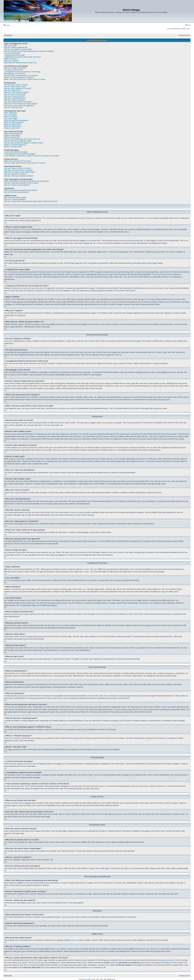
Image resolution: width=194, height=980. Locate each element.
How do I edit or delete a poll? (15, 94)
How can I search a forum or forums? (18, 168)
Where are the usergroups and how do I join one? (22, 139)
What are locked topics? (13, 126)
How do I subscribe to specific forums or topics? (22, 183)
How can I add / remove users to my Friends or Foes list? (25, 163)
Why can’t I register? (12, 61)
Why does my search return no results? (18, 170)
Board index (8, 35)
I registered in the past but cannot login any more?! (23, 57)
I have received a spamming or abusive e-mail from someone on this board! (32, 156)
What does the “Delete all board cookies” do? (21, 63)
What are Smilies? (11, 117)
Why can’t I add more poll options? (17, 92)
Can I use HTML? (11, 115)
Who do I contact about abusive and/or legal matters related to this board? (31, 201)
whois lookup (167, 960)
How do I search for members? (15, 174)
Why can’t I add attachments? (15, 98)
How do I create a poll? (13, 90)
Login (7, 25)
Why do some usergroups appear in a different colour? (24, 143)
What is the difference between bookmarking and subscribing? (27, 181)
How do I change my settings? (15, 68)
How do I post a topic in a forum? (16, 85)
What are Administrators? (13, 133)
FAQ (188, 25)
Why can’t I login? (11, 46)
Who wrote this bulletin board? (15, 197)
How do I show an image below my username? (21, 76)
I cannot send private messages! (16, 152)
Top (5, 223)
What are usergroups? (12, 137)
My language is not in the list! (15, 74)
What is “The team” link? (13, 147)
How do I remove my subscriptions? (17, 185)
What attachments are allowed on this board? (21, 190)
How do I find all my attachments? (16, 192)
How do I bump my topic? (13, 108)
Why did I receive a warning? (15, 100)
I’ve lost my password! (12, 53)
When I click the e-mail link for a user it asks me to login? (25, 79)
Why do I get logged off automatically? (18, 49)
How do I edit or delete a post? (15, 87)
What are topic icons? (12, 128)
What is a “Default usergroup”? (15, 145)
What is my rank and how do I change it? (19, 77)
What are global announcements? (16, 120)
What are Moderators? (12, 135)
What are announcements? (14, 122)
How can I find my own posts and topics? (19, 176)
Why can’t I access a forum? (15, 96)
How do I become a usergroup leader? (18, 141)
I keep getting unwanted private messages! (20, 154)
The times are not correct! (14, 70)
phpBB (88, 979)
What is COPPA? (10, 59)
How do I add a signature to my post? (18, 88)
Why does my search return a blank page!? (20, 172)
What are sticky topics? (13, 124)
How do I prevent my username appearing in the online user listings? (29, 51)
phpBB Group (69, 940)
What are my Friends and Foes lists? (18, 161)
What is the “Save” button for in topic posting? (21, 104)
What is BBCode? (11, 113)
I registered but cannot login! (15, 55)
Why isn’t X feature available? (15, 199)
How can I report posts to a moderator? (18, 102)
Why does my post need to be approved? (19, 106)
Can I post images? (11, 119)
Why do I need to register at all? (16, 47)
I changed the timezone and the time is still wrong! (22, 72)
